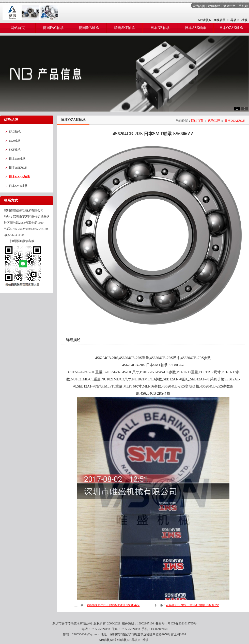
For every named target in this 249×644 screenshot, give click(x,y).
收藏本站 (214, 6)
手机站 (243, 6)
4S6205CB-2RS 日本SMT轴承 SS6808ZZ (193, 605)
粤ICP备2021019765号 (182, 623)
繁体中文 (229, 6)
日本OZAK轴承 (235, 121)
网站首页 (197, 121)
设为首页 (199, 6)
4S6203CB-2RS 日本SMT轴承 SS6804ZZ (113, 605)
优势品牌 (214, 121)
